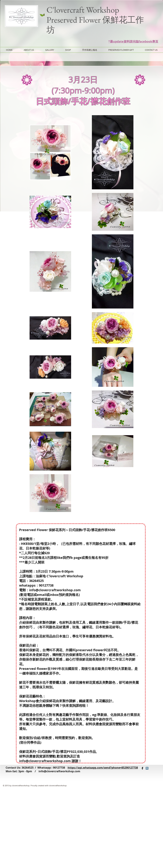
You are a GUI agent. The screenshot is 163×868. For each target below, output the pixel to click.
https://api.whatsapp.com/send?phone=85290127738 (103, 768)
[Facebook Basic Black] (142, 768)
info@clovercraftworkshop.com (59, 771)
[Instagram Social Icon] (147, 768)
